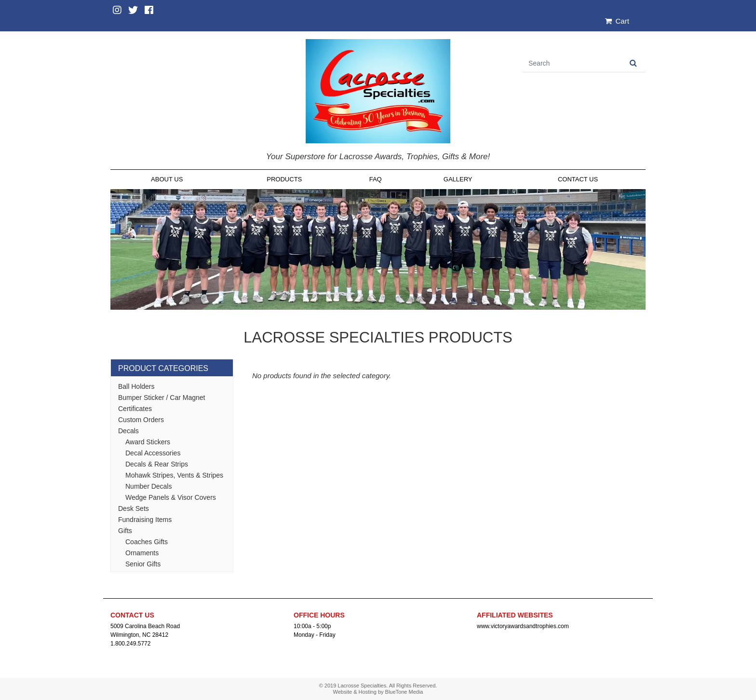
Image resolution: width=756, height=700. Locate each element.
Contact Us (578, 179)
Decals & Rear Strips (157, 464)
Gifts (125, 531)
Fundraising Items (145, 520)
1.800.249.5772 (130, 644)
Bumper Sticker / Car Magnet (162, 398)
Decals (128, 431)
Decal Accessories (153, 453)
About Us (167, 179)
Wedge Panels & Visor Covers (171, 497)
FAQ (376, 179)
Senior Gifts (143, 564)
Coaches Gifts (147, 542)
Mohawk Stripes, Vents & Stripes (174, 475)
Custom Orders (141, 420)
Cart (617, 21)
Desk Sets (134, 508)
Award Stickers (148, 442)
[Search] (572, 63)
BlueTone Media (404, 692)
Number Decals (148, 486)
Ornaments (142, 553)
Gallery (458, 179)
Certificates (135, 409)
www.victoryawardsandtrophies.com (523, 626)
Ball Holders (136, 386)
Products (284, 179)
